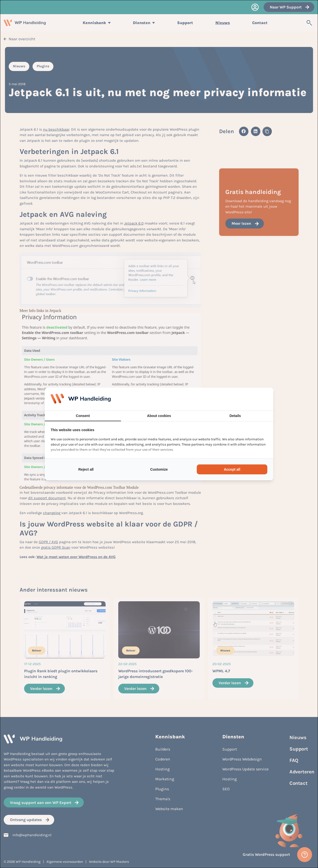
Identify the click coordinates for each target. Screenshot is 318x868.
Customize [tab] (159, 469)
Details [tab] (235, 416)
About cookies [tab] (159, 416)
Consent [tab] (83, 416)
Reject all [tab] (86, 469)
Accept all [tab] (232, 469)
